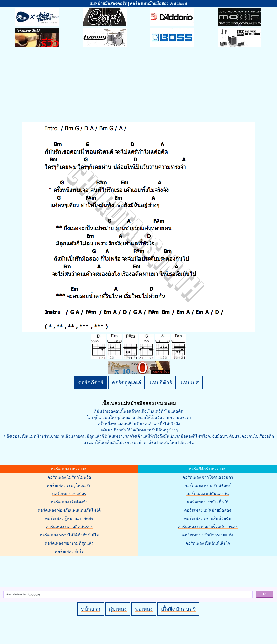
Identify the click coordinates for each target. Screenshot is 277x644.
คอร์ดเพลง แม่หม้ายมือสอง (208, 510)
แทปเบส (190, 383)
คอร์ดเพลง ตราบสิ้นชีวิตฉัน (208, 519)
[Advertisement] (138, 85)
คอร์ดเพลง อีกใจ (69, 552)
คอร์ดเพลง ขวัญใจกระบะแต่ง (208, 535)
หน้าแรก (91, 609)
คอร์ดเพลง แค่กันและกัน (208, 494)
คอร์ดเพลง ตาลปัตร (69, 494)
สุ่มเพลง (118, 609)
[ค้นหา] (128, 594)
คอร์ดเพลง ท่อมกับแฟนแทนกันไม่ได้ (69, 510)
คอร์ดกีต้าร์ (91, 383)
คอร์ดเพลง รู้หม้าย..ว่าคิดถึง (69, 519)
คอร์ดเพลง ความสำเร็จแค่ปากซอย (208, 527)
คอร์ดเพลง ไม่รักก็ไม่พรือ (69, 477)
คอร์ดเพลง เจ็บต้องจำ (69, 502)
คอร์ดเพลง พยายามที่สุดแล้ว (69, 543)
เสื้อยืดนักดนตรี (178, 609)
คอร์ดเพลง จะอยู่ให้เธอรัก (69, 486)
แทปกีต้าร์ (161, 383)
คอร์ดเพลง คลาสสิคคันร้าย (69, 527)
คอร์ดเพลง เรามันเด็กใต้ (208, 502)
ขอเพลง (144, 609)
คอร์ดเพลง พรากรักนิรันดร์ (208, 486)
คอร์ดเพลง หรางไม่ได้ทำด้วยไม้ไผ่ (69, 535)
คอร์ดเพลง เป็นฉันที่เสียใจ (208, 543)
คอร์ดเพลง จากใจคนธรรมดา (208, 477)
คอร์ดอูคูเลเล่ (127, 383)
